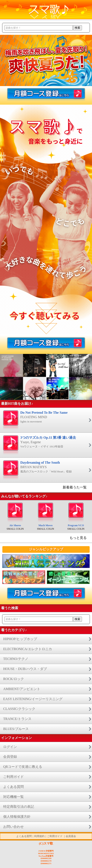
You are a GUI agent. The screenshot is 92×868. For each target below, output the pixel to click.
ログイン (10, 747)
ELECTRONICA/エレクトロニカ (28, 649)
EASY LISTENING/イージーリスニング (33, 699)
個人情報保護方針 (17, 817)
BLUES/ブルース (16, 729)
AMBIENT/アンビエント (22, 689)
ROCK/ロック (14, 679)
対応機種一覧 (13, 797)
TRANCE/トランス (17, 719)
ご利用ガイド (13, 777)
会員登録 (10, 757)
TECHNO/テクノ (16, 659)
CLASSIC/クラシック (19, 709)
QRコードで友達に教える (23, 767)
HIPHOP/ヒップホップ (20, 639)
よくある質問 (13, 787)
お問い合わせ (13, 827)
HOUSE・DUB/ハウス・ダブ (25, 669)
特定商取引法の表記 (19, 807)
